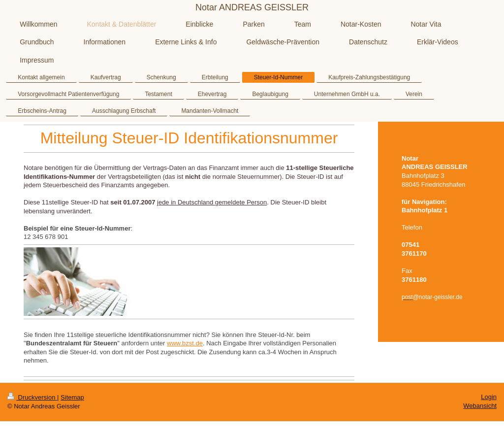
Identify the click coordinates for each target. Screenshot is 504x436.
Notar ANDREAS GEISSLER (252, 7)
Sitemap (72, 397)
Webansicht (480, 406)
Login (489, 397)
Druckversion (32, 397)
